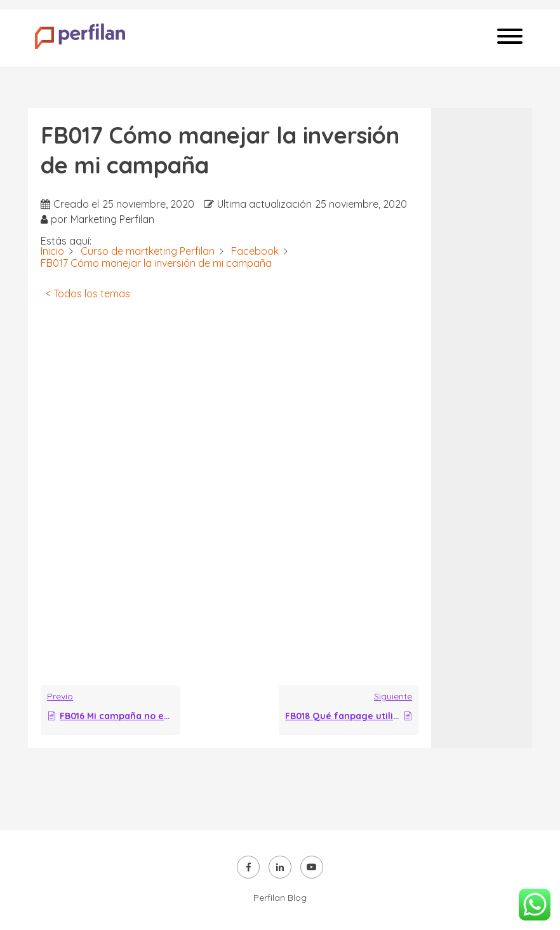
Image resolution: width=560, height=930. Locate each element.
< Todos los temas (88, 293)
